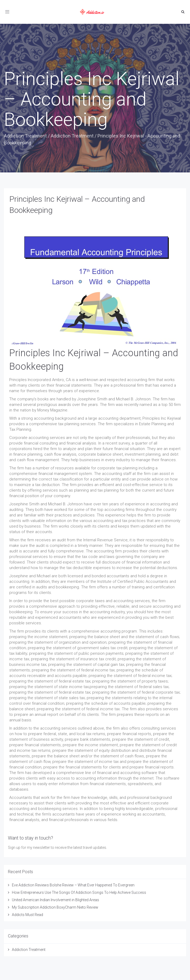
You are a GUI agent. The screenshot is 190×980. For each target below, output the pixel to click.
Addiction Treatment (25, 136)
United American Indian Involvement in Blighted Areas (55, 900)
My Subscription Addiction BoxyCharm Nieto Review (55, 907)
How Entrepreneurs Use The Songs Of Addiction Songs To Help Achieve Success (79, 892)
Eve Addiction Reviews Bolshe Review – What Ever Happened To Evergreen (73, 885)
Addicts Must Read (27, 915)
